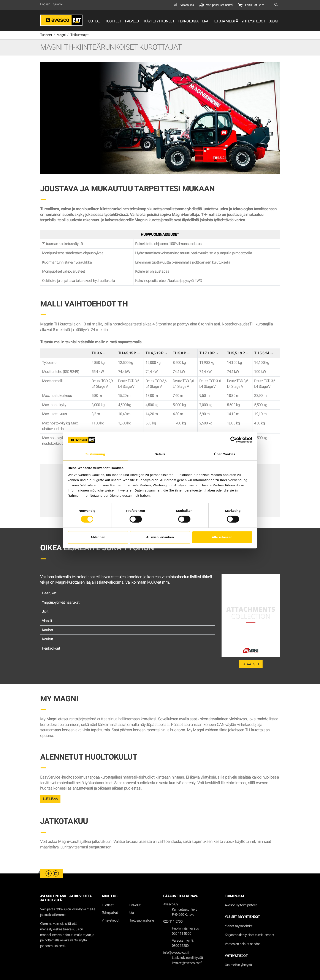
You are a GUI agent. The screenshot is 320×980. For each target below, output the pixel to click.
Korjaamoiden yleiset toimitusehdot (249, 935)
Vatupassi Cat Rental (216, 5)
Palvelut (135, 905)
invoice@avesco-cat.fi (187, 963)
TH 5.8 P (179, 353)
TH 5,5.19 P (236, 353)
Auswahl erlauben (160, 537)
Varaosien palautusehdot (242, 944)
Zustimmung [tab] (95, 454)
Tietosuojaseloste (142, 921)
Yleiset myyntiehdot (239, 926)
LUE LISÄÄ (50, 799)
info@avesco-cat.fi (176, 953)
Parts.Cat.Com (251, 5)
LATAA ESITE (251, 664)
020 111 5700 (173, 922)
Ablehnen (98, 537)
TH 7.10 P (207, 353)
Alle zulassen (222, 537)
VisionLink (184, 5)
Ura (132, 913)
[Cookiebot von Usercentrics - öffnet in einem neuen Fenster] (234, 440)
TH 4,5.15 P (127, 353)
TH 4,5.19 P (154, 353)
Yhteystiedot (110, 921)
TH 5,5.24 (262, 353)
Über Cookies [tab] (225, 454)
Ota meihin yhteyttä (238, 965)
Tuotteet (108, 905)
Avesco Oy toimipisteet (241, 905)
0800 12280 (180, 946)
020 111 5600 (181, 934)
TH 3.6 (97, 353)
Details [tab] (160, 454)
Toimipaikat (110, 913)
